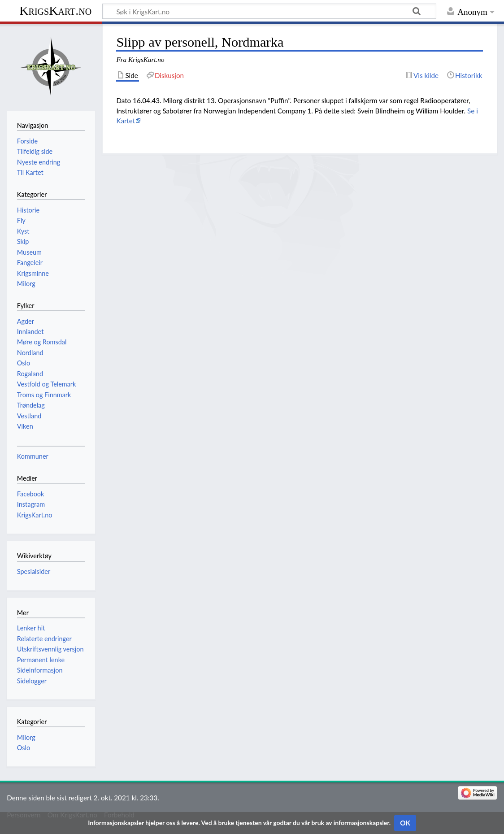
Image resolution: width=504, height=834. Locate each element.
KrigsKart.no (55, 11)
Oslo (24, 748)
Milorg (26, 737)
